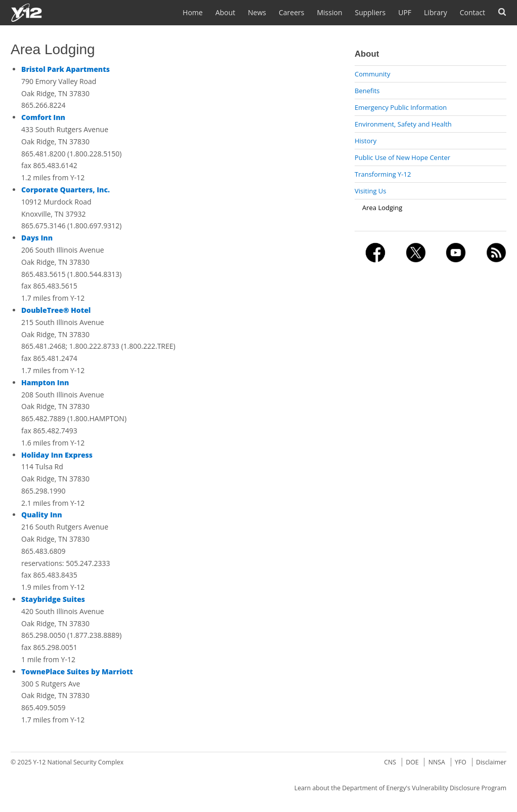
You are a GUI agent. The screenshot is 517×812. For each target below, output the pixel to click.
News (257, 12)
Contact (472, 12)
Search (502, 12)
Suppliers (370, 12)
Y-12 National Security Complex (79, 762)
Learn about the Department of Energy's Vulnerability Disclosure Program (400, 788)
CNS (390, 762)
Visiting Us (371, 191)
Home (193, 12)
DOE (412, 762)
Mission (329, 12)
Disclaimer (491, 762)
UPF (405, 12)
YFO (461, 762)
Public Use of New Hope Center (402, 157)
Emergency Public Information (401, 107)
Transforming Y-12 (383, 174)
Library (436, 12)
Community (372, 74)
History (365, 141)
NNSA (437, 762)
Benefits (367, 91)
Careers (291, 12)
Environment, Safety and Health (403, 124)
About (225, 12)
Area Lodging (382, 208)
